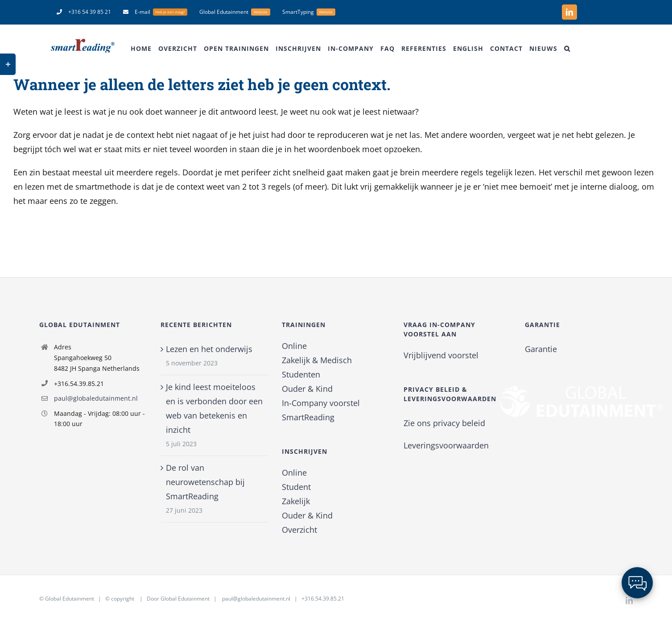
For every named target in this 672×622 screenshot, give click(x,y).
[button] (567, 49)
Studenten (301, 374)
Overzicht (299, 530)
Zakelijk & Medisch (317, 360)
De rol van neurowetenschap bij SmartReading (205, 482)
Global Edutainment (70, 599)
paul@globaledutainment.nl (96, 398)
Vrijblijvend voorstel (441, 355)
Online (294, 346)
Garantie (541, 349)
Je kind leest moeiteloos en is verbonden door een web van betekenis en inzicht (214, 408)
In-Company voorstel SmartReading (321, 410)
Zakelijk (296, 501)
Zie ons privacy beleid (444, 423)
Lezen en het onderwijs (209, 349)
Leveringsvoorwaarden (446, 445)
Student (296, 487)
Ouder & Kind (307, 389)
